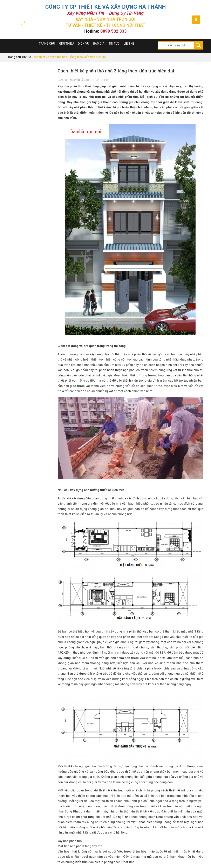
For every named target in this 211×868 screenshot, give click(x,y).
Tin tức (114, 44)
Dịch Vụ (84, 44)
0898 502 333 (114, 31)
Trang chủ (47, 44)
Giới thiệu (66, 44)
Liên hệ (129, 44)
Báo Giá (99, 44)
